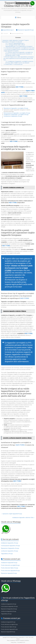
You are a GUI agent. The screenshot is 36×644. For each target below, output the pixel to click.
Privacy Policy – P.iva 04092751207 (18, 642)
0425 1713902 (20, 87)
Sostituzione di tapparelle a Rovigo (13, 116)
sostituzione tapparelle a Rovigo (10, 551)
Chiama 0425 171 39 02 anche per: (13, 64)
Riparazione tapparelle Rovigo (26, 30)
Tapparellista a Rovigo (7, 554)
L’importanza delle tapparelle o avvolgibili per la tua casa (19, 48)
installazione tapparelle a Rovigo (10, 543)
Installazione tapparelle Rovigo (9, 563)
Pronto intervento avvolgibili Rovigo (10, 565)
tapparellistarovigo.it (8, 30)
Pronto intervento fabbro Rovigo (10, 568)
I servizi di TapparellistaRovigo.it (15, 43)
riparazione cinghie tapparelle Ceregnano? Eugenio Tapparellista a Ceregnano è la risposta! (15, 41)
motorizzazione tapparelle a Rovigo (10, 546)
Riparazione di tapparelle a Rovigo (10, 548)
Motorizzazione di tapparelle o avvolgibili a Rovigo (17, 113)
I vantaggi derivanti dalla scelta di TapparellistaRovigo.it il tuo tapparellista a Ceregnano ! (19, 46)
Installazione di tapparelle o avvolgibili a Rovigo (16, 115)
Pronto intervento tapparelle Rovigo (10, 571)
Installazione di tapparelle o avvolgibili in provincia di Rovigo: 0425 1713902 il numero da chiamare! (19, 62)
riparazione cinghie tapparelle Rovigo (12, 514)
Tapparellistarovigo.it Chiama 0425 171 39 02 (18, 4)
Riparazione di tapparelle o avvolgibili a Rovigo (16, 108)
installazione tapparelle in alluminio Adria (24, 518)
